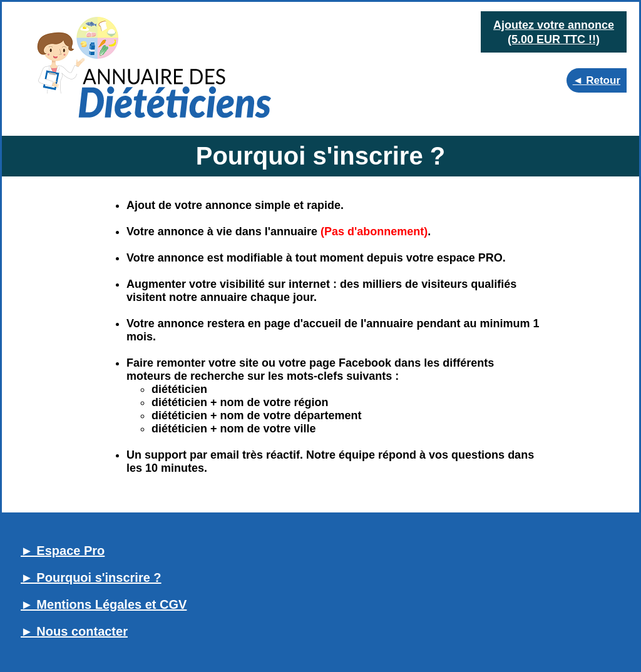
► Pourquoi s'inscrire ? (91, 578)
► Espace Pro (63, 551)
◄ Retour (597, 80)
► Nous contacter (74, 631)
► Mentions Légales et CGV (104, 604)
